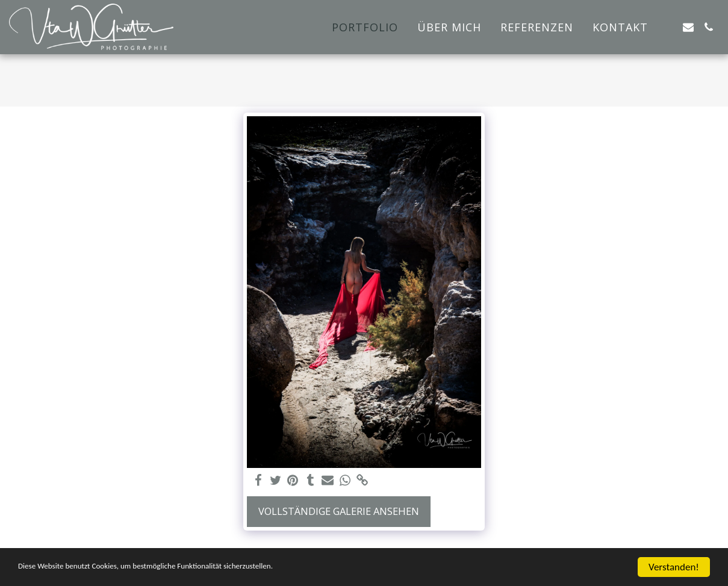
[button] (668, 27)
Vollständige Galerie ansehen (339, 511)
